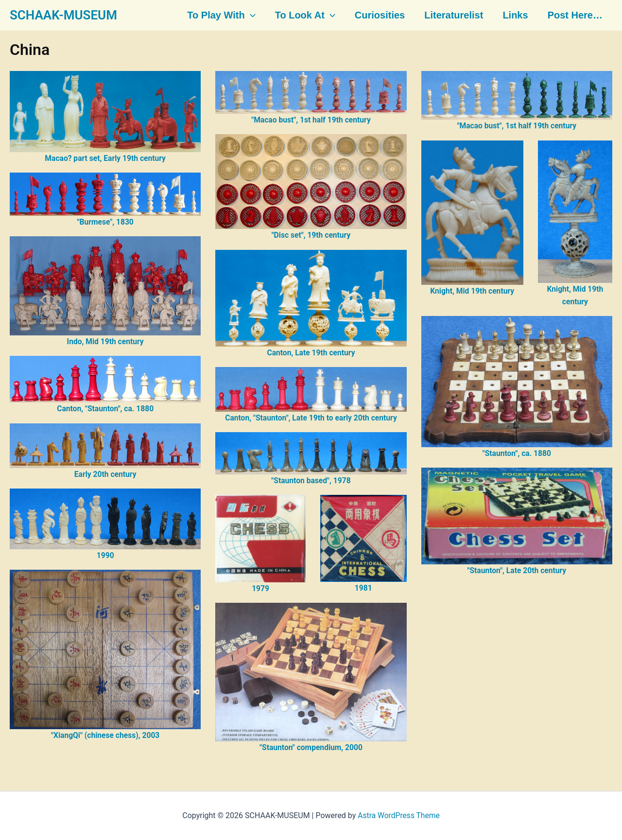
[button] (251, 16)
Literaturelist (452, 16)
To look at (305, 16)
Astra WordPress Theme (398, 815)
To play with (222, 16)
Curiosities (379, 16)
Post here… (571, 16)
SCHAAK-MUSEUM (63, 15)
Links (512, 16)
